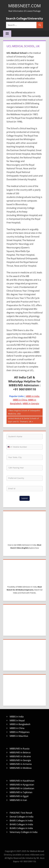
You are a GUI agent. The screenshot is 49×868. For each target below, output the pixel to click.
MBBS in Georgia (31, 403)
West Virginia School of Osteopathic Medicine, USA (24, 412)
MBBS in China (20, 400)
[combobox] (10, 447)
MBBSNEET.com (24, 6)
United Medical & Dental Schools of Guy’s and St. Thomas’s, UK (23, 420)
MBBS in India (33, 396)
